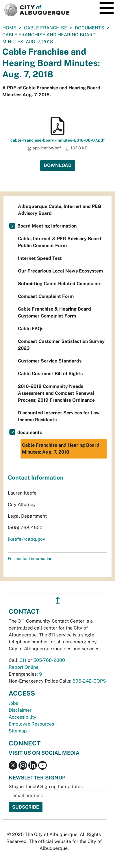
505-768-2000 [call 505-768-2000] (49, 660)
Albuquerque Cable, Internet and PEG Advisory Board (60, 210)
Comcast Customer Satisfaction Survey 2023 (61, 345)
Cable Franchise (46, 28)
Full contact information (30, 559)
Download (58, 165)
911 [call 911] (42, 674)
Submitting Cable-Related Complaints (60, 284)
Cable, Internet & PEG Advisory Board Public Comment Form (60, 242)
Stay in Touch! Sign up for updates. (46, 787)
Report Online (24, 667)
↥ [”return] (58, 600)
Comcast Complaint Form (46, 296)
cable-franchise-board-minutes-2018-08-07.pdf (58, 140)
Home (9, 28)
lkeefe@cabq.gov (26, 539)
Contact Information (36, 478)
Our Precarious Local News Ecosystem (60, 271)
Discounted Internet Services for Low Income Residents (59, 416)
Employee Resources (31, 724)
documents (90, 28)
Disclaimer (20, 710)
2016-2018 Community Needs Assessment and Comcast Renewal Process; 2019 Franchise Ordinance (56, 393)
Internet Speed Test (40, 258)
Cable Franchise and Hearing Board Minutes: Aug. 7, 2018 (61, 449)
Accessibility (23, 717)
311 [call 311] (23, 660)
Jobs (13, 703)
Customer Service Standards (50, 361)
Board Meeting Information (47, 226)
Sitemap (18, 731)
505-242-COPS (89, 681)
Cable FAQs (31, 329)
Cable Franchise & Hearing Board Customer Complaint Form (54, 312)
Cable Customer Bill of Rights (50, 374)
